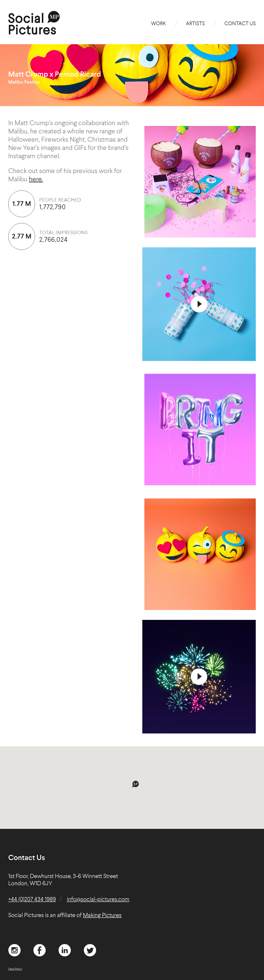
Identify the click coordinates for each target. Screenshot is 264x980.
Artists (195, 24)
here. (36, 180)
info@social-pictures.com (98, 900)
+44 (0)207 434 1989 (32, 900)
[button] (135, 784)
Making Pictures (102, 916)
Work (159, 24)
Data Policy (15, 969)
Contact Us (240, 24)
